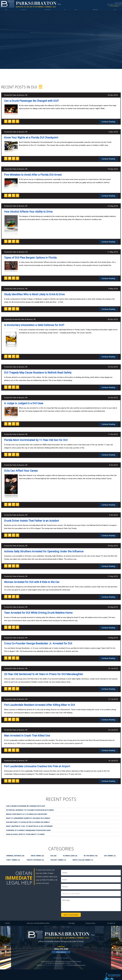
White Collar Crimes (83, 855)
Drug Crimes (37, 851)
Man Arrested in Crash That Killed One (27, 731)
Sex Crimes (110, 851)
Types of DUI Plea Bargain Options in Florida (30, 257)
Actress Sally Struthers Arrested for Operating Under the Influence (44, 548)
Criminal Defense (15, 851)
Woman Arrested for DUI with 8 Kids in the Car (32, 579)
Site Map (71, 918)
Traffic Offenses (35, 855)
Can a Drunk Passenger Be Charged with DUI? (31, 101)
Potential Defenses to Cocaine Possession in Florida (30, 805)
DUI (66, 13)
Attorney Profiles (49, 13)
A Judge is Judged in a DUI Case (24, 401)
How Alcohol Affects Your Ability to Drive (28, 211)
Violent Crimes (58, 855)
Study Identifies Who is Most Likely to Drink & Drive (34, 293)
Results (77, 13)
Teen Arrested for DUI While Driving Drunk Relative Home (38, 609)
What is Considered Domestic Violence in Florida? (28, 813)
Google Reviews (95, 13)
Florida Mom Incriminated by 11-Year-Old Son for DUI (36, 438)
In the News (91, 851)
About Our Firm (25, 13)
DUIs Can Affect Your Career (21, 468)
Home (7, 13)
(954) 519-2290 (61, 944)
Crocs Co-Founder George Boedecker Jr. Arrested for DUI (38, 640)
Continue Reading (109, 122)
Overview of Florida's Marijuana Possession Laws (28, 825)
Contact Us (111, 918)
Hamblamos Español (61, 953)
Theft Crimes (13, 855)
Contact (114, 13)
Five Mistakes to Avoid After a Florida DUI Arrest (33, 174)
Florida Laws (70, 851)
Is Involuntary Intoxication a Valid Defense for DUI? (34, 324)
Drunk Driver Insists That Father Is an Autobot (31, 518)
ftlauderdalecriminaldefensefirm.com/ (55, 960)
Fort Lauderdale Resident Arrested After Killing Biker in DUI (39, 701)
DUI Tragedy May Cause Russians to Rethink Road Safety (38, 371)
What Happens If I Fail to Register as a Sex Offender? (29, 821)
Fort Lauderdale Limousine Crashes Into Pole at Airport (37, 762)
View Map (74, 958)
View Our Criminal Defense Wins (38, 918)
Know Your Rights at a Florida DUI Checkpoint (31, 137)
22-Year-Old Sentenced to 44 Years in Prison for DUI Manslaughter (44, 670)
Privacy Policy (90, 918)
